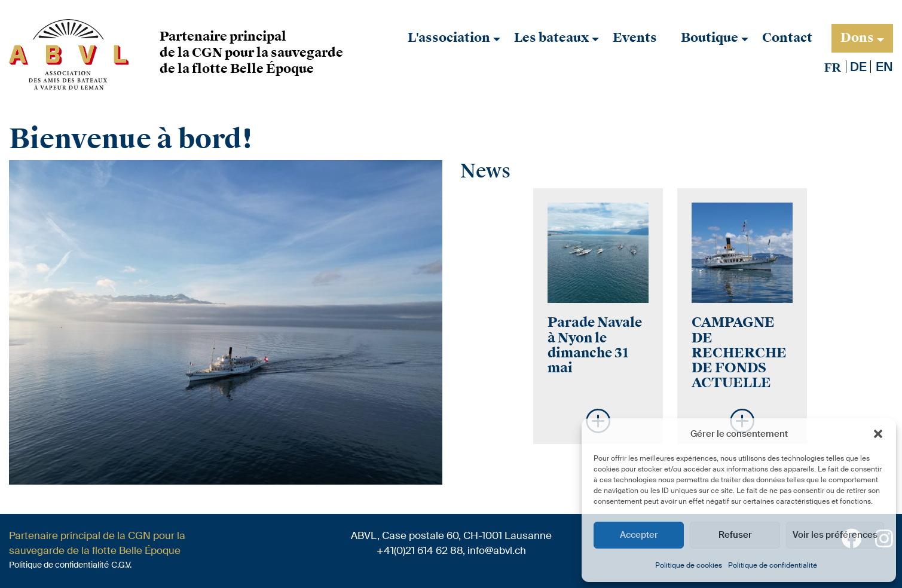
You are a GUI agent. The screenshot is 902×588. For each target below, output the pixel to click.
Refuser (735, 535)
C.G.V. (121, 565)
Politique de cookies (689, 565)
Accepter (639, 535)
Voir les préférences (835, 535)
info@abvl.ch (497, 550)
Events (635, 38)
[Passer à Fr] (833, 67)
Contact (787, 38)
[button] (878, 434)
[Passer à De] (858, 67)
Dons (857, 38)
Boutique (710, 38)
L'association (449, 38)
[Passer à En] (884, 67)
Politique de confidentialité (773, 565)
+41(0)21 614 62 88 (420, 550)
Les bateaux (551, 38)
